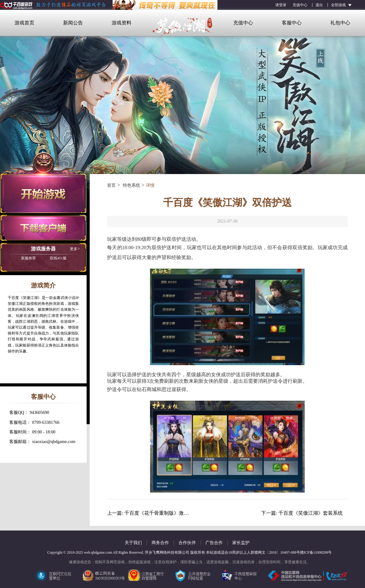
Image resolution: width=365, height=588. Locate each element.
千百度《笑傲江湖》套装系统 (311, 513)
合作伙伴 (187, 543)
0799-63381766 (46, 422)
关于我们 (133, 543)
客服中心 (292, 23)
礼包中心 (340, 23)
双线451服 (44, 258)
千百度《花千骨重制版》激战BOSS (163, 513)
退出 (319, 5)
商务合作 (160, 543)
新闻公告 (73, 23)
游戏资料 (122, 23)
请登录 (281, 5)
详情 (150, 185)
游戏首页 (24, 23)
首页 (111, 185)
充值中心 (300, 5)
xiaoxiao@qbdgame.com (54, 442)
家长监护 (241, 543)
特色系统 (131, 185)
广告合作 (214, 543)
